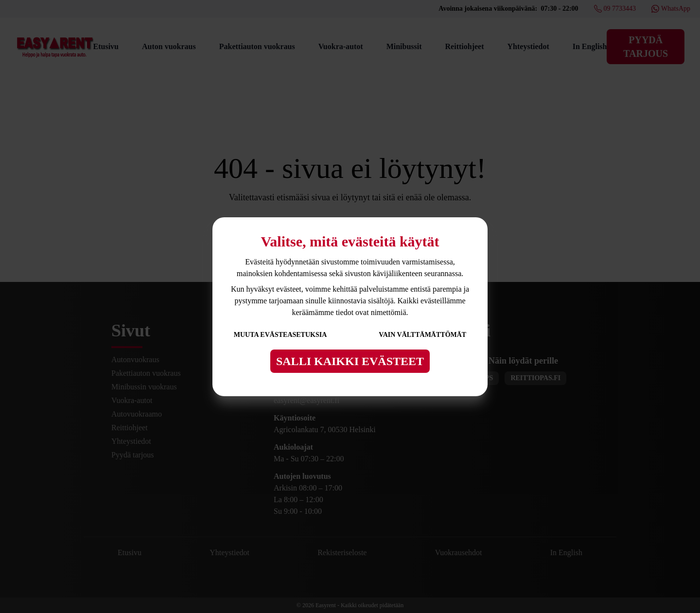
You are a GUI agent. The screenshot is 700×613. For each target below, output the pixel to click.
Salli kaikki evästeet (350, 361)
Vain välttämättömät (422, 335)
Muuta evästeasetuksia (280, 335)
